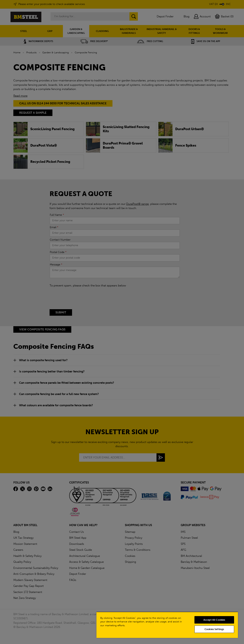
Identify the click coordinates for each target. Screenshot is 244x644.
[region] (167, 625)
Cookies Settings (214, 629)
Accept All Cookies (214, 620)
